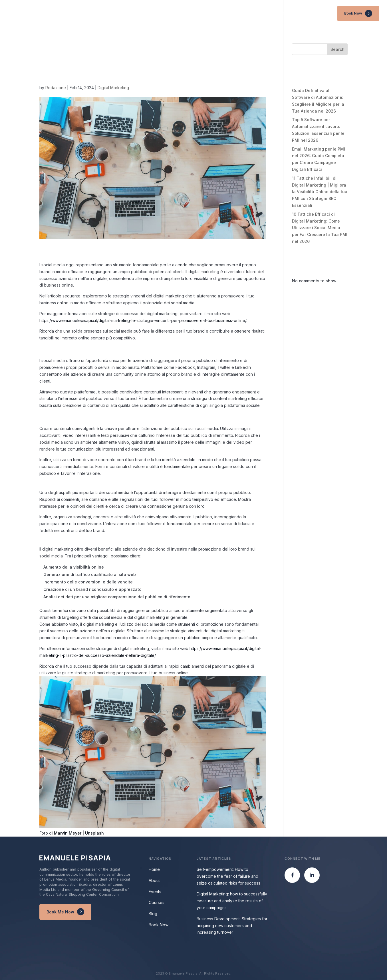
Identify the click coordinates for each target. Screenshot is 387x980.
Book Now (353, 13)
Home (246, 13)
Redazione (56, 88)
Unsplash (94, 833)
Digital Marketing (113, 88)
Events (284, 13)
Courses (306, 13)
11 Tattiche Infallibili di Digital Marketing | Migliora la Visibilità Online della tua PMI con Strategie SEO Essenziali (320, 192)
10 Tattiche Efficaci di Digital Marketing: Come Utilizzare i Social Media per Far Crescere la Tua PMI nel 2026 (320, 228)
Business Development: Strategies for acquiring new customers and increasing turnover (232, 926)
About (265, 13)
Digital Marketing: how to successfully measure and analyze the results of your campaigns (232, 901)
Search (337, 49)
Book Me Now (60, 912)
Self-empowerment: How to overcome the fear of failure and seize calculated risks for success (228, 876)
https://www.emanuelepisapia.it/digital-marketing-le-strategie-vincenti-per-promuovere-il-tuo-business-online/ (143, 320)
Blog (325, 13)
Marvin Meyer (68, 833)
